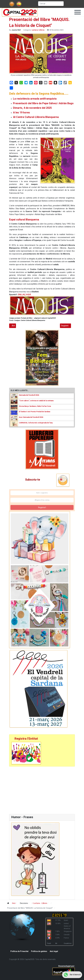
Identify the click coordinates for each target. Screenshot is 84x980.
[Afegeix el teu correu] (42, 500)
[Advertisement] (30, 790)
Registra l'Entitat (26, 739)
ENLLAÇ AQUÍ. (25, 295)
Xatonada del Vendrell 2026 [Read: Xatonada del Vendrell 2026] (29, 395)
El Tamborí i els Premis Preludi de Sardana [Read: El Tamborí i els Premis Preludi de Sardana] (35, 412)
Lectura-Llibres (38, 30)
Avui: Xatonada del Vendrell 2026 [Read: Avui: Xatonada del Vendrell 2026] (31, 417)
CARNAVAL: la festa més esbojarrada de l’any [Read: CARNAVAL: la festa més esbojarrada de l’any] (36, 423)
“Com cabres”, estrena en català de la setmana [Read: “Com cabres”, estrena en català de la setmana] (36, 401)
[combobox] (51, 4)
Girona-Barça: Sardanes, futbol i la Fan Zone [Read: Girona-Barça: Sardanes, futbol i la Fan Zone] (35, 406)
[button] (78, 12)
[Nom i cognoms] (42, 493)
